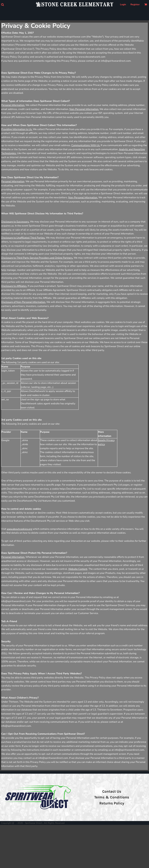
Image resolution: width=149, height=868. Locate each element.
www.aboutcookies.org (19, 529)
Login (123, 4)
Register (135, 4)
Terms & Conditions (112, 797)
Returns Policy (112, 803)
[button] (2, 5)
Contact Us (112, 791)
